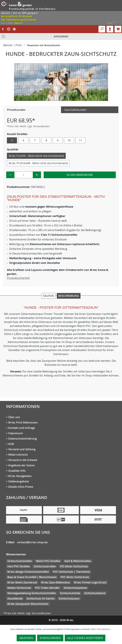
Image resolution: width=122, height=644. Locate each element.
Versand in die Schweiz (23, 460)
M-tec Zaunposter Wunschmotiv (28, 604)
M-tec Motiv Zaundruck (22, 582)
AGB (11, 444)
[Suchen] (102, 29)
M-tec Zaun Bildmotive (56, 582)
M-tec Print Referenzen (23, 422)
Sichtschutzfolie (70, 593)
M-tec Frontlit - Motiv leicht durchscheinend (36, 156)
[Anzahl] (24, 175)
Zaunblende (15, 598)
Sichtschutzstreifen (20, 561)
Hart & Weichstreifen (78, 561)
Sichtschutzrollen (45, 566)
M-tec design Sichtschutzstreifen (28, 572)
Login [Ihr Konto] (110, 29)
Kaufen (49, 296)
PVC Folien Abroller (47, 588)
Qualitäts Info (17, 471)
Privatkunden (16, 110)
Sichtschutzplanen (75, 588)
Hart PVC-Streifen (19, 566)
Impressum (16, 433)
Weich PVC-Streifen (48, 561)
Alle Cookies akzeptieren (85, 638)
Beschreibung (69, 296)
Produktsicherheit (18, 278)
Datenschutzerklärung (23, 439)
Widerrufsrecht (18, 455)
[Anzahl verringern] (10, 175)
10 (69, 140)
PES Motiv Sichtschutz (74, 566)
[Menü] (61, 36)
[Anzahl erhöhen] (37, 175)
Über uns (14, 417)
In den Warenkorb (80, 175)
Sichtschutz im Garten (41, 598)
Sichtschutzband (95, 593)
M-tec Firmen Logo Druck (90, 582)
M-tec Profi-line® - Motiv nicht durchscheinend (38, 163)
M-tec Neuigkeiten (20, 476)
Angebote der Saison (22, 465)
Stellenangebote (19, 481)
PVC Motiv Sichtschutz (75, 577)
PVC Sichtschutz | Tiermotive (71, 572)
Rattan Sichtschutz (19, 588)
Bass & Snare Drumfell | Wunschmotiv (32, 577)
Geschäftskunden (75, 110)
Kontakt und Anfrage (22, 428)
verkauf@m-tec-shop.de (32, 542)
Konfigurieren (50, 638)
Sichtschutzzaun (69, 598)
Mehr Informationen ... (101, 629)
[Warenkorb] (118, 29)
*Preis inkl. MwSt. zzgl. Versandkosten (28, 126)
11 (80, 140)
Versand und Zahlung (22, 449)
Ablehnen (26, 638)
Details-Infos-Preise (21, 487)
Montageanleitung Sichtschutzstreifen (32, 593)
